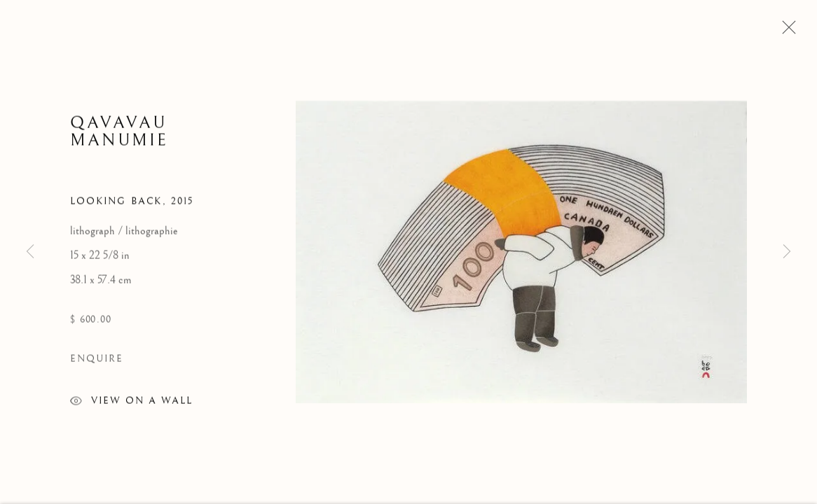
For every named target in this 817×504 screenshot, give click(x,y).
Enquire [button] (97, 363)
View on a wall (131, 407)
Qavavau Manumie (119, 136)
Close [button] (785, 31)
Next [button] (787, 252)
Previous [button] (30, 252)
